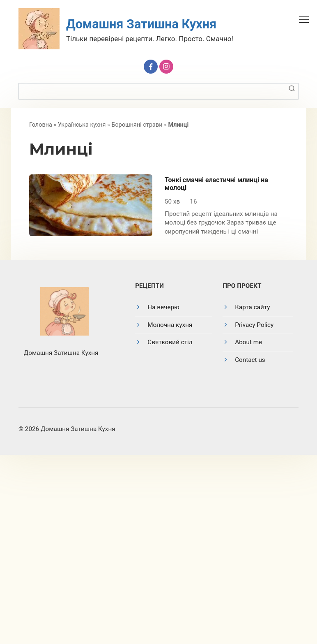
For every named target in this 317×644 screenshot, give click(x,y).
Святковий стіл (170, 342)
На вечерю (163, 307)
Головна (41, 125)
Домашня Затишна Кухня (141, 24)
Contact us (250, 360)
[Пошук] (292, 91)
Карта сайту (252, 307)
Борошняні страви (137, 125)
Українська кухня (82, 125)
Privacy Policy (254, 325)
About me (248, 342)
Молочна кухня (170, 325)
